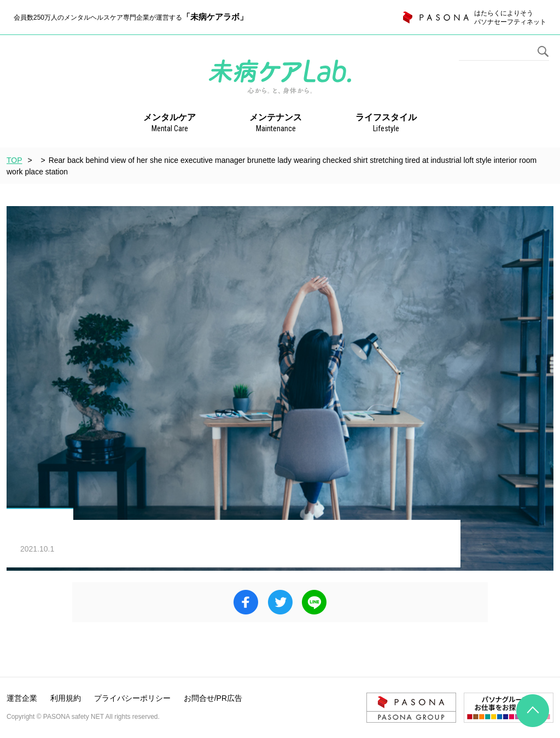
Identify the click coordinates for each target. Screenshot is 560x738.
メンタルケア (170, 124)
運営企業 (22, 698)
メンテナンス (276, 124)
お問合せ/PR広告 (213, 698)
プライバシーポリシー (132, 698)
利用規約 (66, 698)
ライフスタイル (386, 124)
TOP (14, 160)
